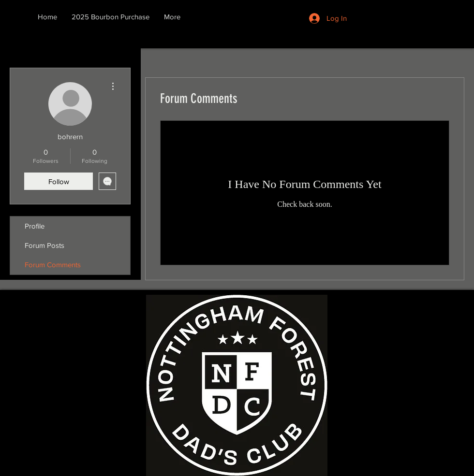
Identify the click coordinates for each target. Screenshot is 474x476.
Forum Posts (44, 245)
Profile (35, 226)
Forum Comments (53, 265)
